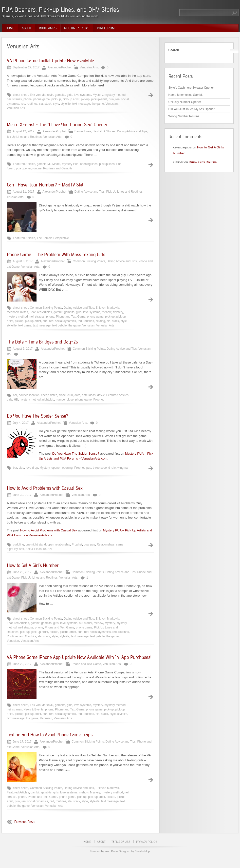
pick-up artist (71, 99)
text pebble (60, 325)
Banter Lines (83, 131)
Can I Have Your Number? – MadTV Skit (45, 185)
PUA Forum (106, 28)
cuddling (19, 545)
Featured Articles (24, 164)
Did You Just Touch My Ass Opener (192, 109)
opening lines (89, 164)
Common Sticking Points (89, 261)
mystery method (115, 95)
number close (65, 400)
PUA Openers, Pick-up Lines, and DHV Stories (60, 10)
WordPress (111, 851)
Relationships (106, 545)
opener (56, 468)
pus (93, 545)
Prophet (98, 400)
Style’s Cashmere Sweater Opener (191, 88)
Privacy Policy (146, 842)
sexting (100, 321)
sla (41, 104)
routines (32, 104)
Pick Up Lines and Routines (24, 137)
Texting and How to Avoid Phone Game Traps (50, 735)
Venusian (112, 104)
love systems (83, 95)
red (23, 104)
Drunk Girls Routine (203, 162)
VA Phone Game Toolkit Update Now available (50, 61)
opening (67, 468)
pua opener (23, 168)
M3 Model (54, 164)
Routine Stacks (77, 28)
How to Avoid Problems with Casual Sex (45, 488)
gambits (60, 95)
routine (37, 168)
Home (10, 28)
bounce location (29, 395)
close (62, 395)
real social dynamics (63, 321)
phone (28, 99)
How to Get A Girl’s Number (33, 565)
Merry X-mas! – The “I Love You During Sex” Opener (57, 124)
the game (98, 104)
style (56, 104)
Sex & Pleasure (36, 549)
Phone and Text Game (71, 317)
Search (174, 50)
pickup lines (107, 164)
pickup (85, 99)
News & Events (33, 709)
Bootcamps (48, 28)
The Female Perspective (53, 238)
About (27, 28)
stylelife (66, 104)
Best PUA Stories (104, 131)
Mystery (98, 95)
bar (15, 395)
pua (111, 99)
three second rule (104, 468)
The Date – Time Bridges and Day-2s (42, 342)
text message (81, 104)
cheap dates (49, 395)
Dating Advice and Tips (132, 131)
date (77, 395)
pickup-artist (99, 99)
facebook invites (18, 312)
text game (25, 325)
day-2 (101, 395)
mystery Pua (70, 164)
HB (16, 400)
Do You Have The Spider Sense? (38, 416)
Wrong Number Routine (184, 116)
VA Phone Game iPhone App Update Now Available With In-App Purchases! (79, 657)
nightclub (48, 400)
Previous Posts (25, 822)
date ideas (89, 395)
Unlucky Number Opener (185, 102)
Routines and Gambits (58, 168)
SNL (50, 549)
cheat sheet (21, 95)
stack (48, 104)
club (70, 395)
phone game (42, 99)
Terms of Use (121, 842)
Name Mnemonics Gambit (186, 95)
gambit (41, 164)
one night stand (36, 545)
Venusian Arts (89, 67)
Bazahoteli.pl (142, 851)
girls (70, 95)
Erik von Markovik (42, 95)
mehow (107, 312)
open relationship (59, 545)
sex (22, 549)
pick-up (56, 99)
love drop (32, 468)
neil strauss (14, 99)
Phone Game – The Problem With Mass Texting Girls (56, 254)
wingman (123, 468)
